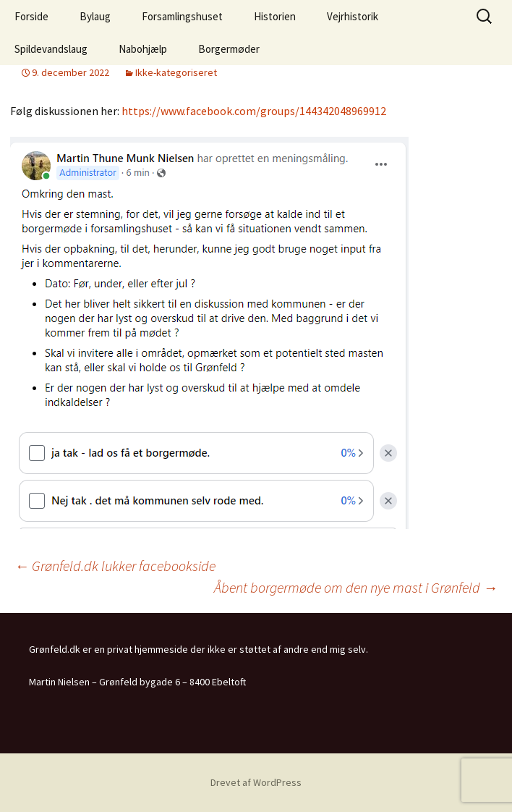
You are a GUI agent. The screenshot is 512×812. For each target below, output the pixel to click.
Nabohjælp (143, 49)
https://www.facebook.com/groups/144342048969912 (254, 111)
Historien (275, 16)
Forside (31, 16)
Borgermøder (229, 49)
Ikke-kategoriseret (176, 72)
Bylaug (95, 16)
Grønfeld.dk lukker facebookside (115, 566)
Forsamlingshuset (182, 16)
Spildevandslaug (51, 49)
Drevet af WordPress (256, 782)
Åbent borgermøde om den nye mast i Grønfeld (356, 587)
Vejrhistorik (353, 16)
